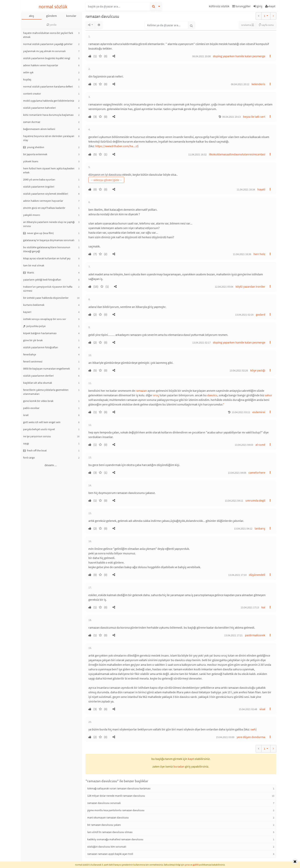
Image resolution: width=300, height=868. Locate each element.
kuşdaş (27, 79)
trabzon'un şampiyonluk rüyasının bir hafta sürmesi (48, 289)
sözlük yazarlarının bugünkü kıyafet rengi (47, 58)
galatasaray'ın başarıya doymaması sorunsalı (49, 240)
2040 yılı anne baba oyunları (39, 179)
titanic (29, 272)
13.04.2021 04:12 (243, 529)
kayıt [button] (191, 759)
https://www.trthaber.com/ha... (115, 146)
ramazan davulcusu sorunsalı (104, 803)
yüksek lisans (31, 161)
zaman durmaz (32, 122)
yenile (52, 25)
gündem (51, 16)
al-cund (260, 445)
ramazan (141, 391)
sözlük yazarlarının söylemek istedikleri (46, 194)
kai (263, 607)
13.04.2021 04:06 (237, 473)
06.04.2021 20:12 (240, 84)
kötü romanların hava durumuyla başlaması (48, 115)
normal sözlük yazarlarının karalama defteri (48, 86)
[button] (220, 7)
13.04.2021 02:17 (201, 343)
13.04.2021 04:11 (234, 501)
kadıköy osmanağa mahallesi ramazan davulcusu (115, 839)
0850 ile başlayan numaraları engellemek (46, 369)
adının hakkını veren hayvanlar (41, 65)
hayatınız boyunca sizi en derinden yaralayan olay (49, 138)
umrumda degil (255, 500)
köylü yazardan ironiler (250, 286)
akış (31, 16)
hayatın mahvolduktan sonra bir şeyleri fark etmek (48, 35)
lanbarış (260, 528)
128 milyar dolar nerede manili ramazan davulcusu (116, 796)
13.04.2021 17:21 (233, 635)
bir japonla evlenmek (35, 154)
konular (71, 16)
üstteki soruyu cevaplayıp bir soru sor (45, 319)
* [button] (224, 404)
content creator (32, 94)
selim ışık (28, 72)
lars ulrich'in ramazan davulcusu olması (110, 832)
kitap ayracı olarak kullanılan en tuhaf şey (47, 258)
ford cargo (29, 458)
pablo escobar (31, 408)
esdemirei (259, 412)
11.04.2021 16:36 (242, 254)
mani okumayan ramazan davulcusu (108, 817)
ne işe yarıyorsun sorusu (37, 436)
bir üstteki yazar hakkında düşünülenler (46, 298)
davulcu (212, 395)
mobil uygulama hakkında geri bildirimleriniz (49, 101)
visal (262, 709)
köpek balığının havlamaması (40, 333)
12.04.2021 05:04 (224, 287)
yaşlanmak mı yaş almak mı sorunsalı (44, 51)
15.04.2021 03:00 (225, 737)
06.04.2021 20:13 (232, 117)
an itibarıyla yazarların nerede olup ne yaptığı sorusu (49, 224)
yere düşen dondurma (251, 737)
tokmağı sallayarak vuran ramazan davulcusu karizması (119, 788)
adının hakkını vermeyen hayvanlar (43, 201)
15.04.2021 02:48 (248, 709)
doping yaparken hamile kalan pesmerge (239, 56)
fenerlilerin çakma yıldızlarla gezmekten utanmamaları (46, 392)
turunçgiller (241, 6)
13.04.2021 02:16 (244, 315)
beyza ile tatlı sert (254, 117)
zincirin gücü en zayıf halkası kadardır (44, 208)
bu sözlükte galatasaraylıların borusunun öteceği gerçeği (47, 249)
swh (253, 729)
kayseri (27, 312)
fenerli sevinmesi (33, 361)
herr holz (259, 254)
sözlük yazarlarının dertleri (38, 376)
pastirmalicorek (255, 635)
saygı (26, 443)
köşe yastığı (258, 370)
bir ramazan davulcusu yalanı (104, 825)
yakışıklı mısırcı (32, 215)
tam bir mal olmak (34, 265)
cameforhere (257, 472)
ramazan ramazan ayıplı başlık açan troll (110, 854)
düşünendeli (257, 575)
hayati (261, 189)
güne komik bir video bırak (38, 401)
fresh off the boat (35, 450)
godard (260, 314)
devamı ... (51, 465)
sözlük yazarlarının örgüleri (39, 187)
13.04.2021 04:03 (244, 445)
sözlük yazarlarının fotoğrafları (41, 347)
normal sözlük (53, 7)
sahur (268, 395)
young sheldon (34, 147)
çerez (187, 865)
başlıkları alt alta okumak (38, 383)
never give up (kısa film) (38, 233)
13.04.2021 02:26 (239, 370)
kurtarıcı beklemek (34, 305)
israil (26, 415)
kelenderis (258, 84)
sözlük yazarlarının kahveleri (39, 108)
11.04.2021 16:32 (197, 154)
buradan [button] (179, 766)
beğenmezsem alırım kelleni (39, 129)
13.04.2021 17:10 (237, 575)
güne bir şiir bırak (33, 340)
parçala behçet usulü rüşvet (39, 429)
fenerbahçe (30, 354)
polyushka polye (34, 326)
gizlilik (196, 865)
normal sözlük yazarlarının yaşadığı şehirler (48, 44)
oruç (156, 395)
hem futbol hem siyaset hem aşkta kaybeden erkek (49, 170)
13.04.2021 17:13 (250, 607)
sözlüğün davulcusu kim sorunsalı (107, 847)
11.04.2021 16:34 (246, 189)
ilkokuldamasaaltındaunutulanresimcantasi (237, 154)
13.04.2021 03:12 (241, 412)
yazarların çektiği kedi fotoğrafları (42, 280)
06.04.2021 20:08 (201, 56)
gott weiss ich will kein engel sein (42, 422)
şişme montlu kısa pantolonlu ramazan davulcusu (116, 810)
